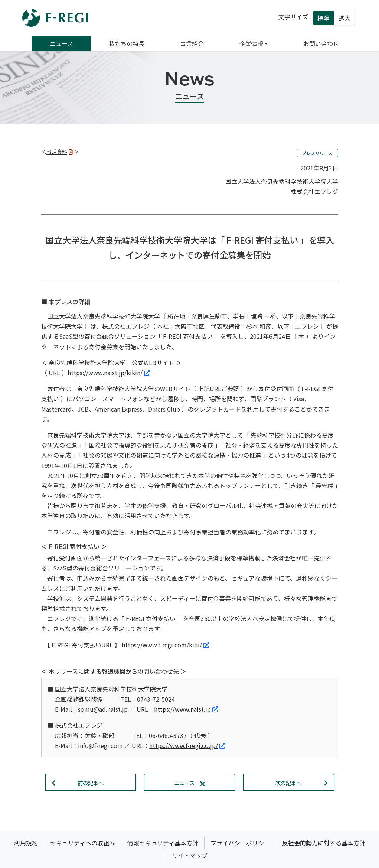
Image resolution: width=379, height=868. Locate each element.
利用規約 (26, 843)
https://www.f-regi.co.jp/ (187, 745)
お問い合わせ (321, 43)
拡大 (344, 18)
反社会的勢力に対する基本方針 (324, 843)
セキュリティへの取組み (83, 843)
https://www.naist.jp (186, 709)
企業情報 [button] (251, 43)
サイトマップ (190, 855)
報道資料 (60, 152)
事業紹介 (192, 43)
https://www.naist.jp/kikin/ (109, 373)
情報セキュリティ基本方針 (163, 843)
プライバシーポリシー (240, 843)
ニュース (61, 43)
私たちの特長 (127, 43)
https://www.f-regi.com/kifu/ (166, 645)
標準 (323, 18)
